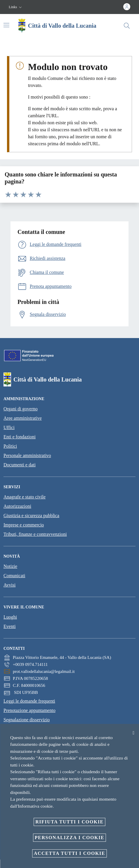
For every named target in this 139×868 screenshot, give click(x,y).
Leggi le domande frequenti (29, 701)
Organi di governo (21, 409)
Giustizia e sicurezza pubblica (31, 516)
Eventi (10, 626)
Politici (10, 446)
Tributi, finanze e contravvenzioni (35, 534)
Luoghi (10, 617)
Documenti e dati (20, 465)
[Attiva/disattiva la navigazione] (6, 25)
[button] (16, 7)
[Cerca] (127, 26)
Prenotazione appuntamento (29, 710)
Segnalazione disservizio (27, 720)
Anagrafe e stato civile (24, 497)
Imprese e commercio (24, 525)
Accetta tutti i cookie (69, 853)
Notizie (10, 566)
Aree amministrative (23, 418)
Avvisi (9, 585)
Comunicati (14, 576)
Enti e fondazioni (20, 437)
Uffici (9, 427)
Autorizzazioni (17, 506)
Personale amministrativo (27, 455)
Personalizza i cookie (69, 838)
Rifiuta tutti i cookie (69, 822)
